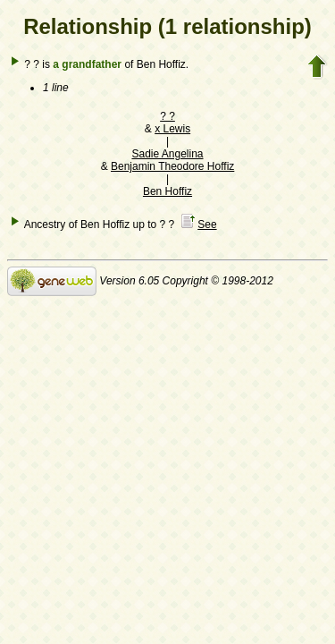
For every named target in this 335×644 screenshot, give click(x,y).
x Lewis (172, 129)
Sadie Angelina (167, 154)
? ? (167, 116)
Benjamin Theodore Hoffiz (172, 166)
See (207, 225)
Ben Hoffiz (167, 191)
